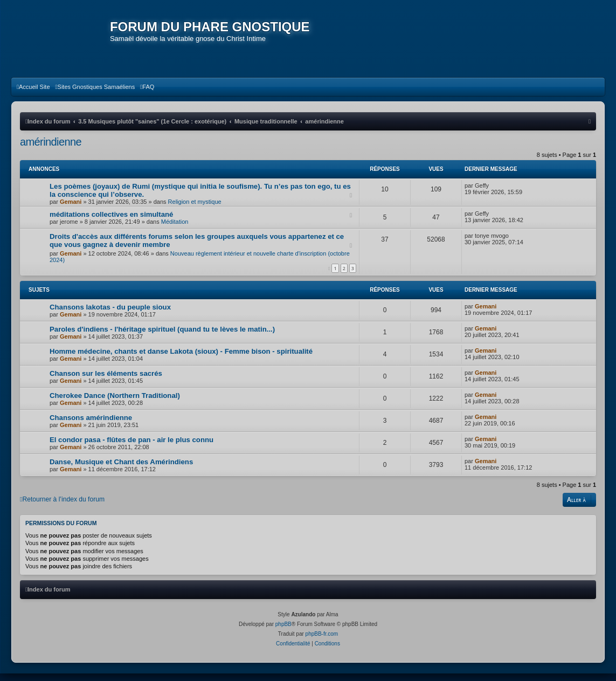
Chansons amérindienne (91, 425)
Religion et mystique (195, 209)
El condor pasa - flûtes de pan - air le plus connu (131, 447)
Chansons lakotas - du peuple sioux (110, 315)
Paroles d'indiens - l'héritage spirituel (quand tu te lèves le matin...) (162, 337)
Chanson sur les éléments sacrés (106, 381)
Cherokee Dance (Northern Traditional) (115, 403)
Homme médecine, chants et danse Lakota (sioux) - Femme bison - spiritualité (181, 359)
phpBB (283, 632)
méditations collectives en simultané (111, 222)
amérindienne (51, 149)
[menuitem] (33, 94)
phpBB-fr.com (322, 641)
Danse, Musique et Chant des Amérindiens (121, 469)
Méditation (175, 229)
